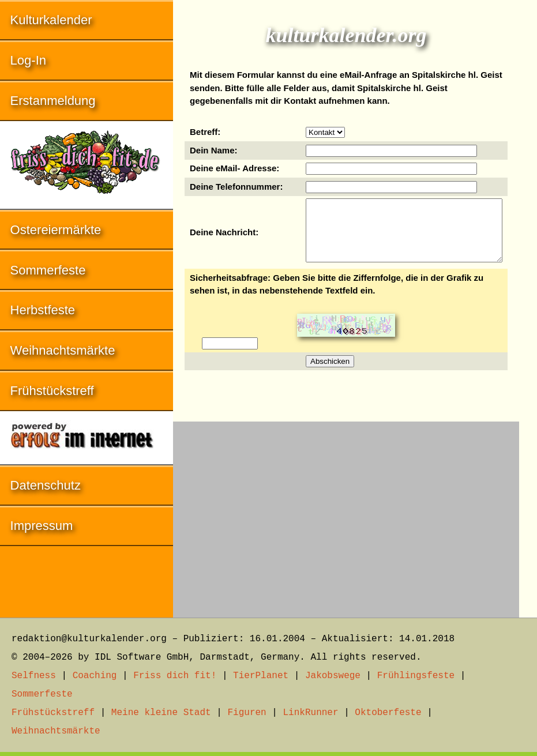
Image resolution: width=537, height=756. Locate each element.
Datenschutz (46, 485)
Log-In (28, 60)
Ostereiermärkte (56, 230)
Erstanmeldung (53, 101)
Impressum (42, 526)
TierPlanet (261, 676)
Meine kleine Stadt (161, 713)
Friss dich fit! (175, 676)
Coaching (95, 676)
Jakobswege (333, 676)
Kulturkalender (51, 20)
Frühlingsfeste (416, 676)
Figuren (247, 713)
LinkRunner (311, 713)
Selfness (34, 676)
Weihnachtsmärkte (63, 350)
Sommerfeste (48, 270)
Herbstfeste (43, 310)
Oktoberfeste (388, 713)
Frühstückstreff (52, 391)
